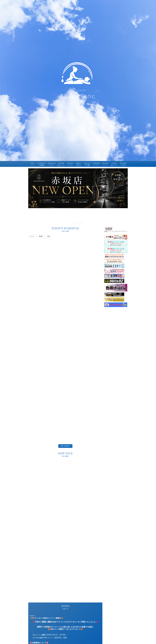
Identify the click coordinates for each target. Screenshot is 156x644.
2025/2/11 (32, 616)
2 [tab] (75, 223)
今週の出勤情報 (65, 446)
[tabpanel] (78, 188)
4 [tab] (81, 223)
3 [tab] (78, 223)
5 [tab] (84, 223)
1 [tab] (72, 223)
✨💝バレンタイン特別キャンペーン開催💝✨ (46, 618)
